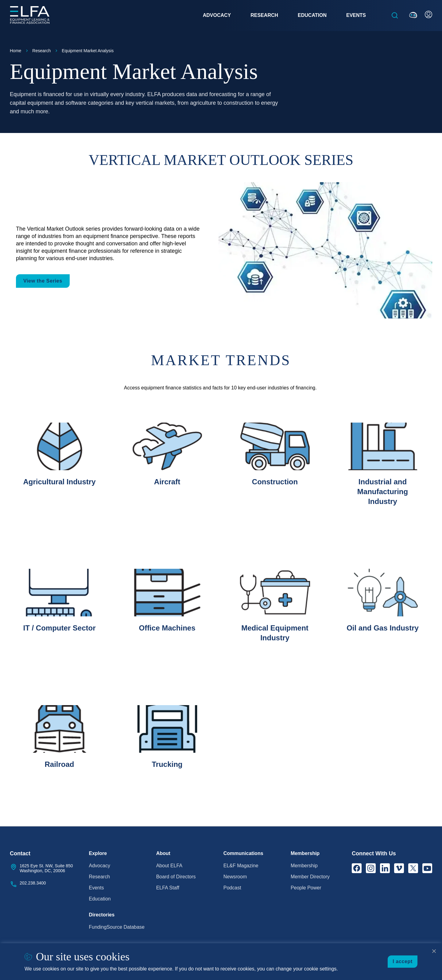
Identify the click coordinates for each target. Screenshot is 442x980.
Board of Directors (176, 877)
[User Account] (428, 14)
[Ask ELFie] (413, 15)
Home (16, 51)
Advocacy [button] (217, 15)
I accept (403, 961)
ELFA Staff (168, 888)
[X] (413, 868)
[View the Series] (325, 250)
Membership (304, 866)
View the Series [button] (43, 281)
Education (100, 899)
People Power (306, 888)
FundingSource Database (117, 927)
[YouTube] (427, 868)
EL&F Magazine (241, 866)
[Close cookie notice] (434, 951)
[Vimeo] (399, 868)
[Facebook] (357, 868)
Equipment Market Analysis (88, 51)
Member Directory (310, 877)
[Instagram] (371, 868)
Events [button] (356, 15)
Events (97, 888)
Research (41, 51)
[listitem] (59, 479)
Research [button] (264, 15)
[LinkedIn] (385, 868)
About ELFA (169, 866)
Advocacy (100, 866)
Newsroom (235, 877)
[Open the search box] (395, 15)
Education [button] (312, 15)
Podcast (232, 888)
